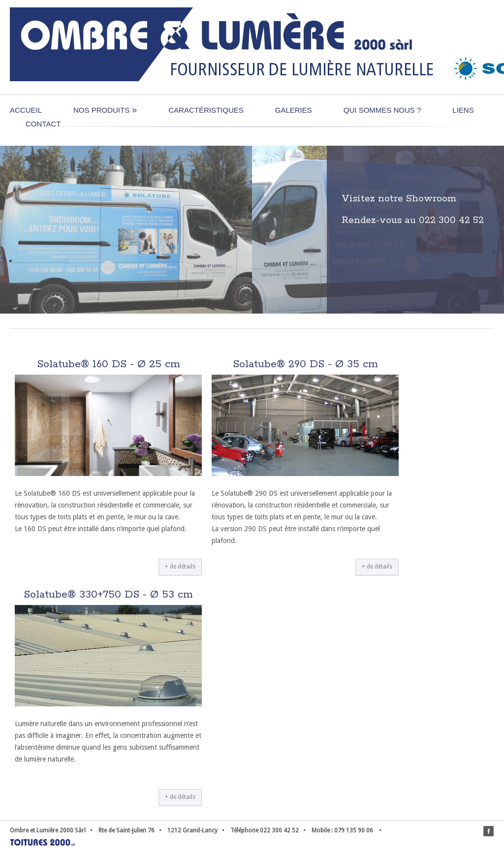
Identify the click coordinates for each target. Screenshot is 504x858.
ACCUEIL (26, 110)
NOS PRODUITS (105, 110)
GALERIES (294, 110)
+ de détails (180, 567)
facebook (488, 831)
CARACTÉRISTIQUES (206, 110)
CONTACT (43, 124)
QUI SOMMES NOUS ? (382, 110)
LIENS (463, 110)
